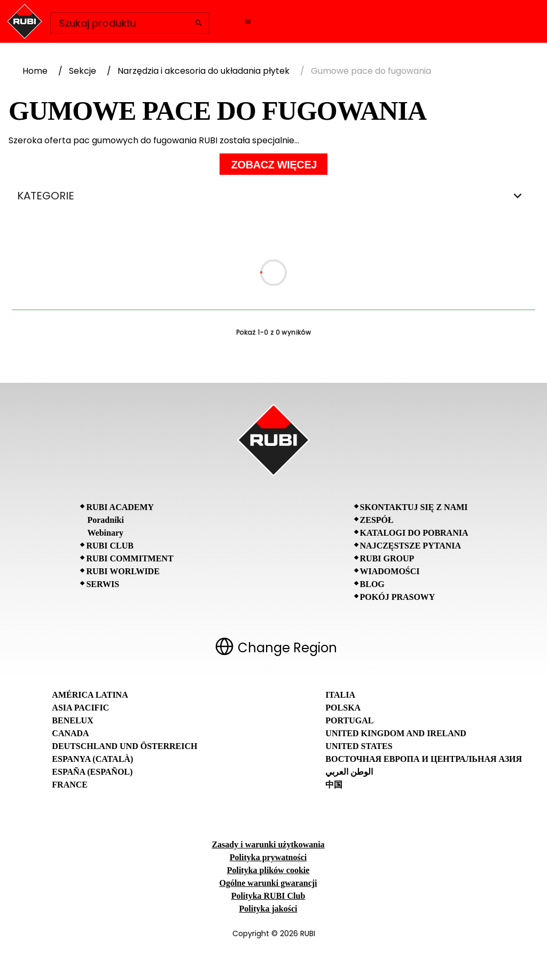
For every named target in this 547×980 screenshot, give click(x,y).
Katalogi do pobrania (414, 533)
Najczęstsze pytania (411, 546)
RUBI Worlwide (123, 571)
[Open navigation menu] (248, 21)
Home (35, 71)
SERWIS (103, 584)
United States (359, 746)
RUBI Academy (120, 507)
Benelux (72, 720)
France (70, 785)
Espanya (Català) (92, 759)
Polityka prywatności (268, 857)
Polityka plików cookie (268, 870)
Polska (343, 708)
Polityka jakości (268, 909)
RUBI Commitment (130, 558)
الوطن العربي (349, 772)
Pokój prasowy (398, 597)
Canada (70, 733)
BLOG (372, 584)
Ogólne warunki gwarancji (268, 883)
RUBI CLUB (110, 546)
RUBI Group (387, 558)
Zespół (377, 520)
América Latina (90, 695)
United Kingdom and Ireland (396, 733)
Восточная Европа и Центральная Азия (424, 759)
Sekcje (83, 71)
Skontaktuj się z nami (414, 507)
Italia (340, 695)
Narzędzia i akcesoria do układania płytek (204, 71)
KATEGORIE (273, 196)
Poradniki (105, 520)
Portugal (349, 720)
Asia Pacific (80, 708)
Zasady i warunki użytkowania (268, 844)
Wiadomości (390, 571)
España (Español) (92, 772)
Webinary (105, 533)
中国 (334, 785)
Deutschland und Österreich (124, 746)
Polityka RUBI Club (268, 896)
